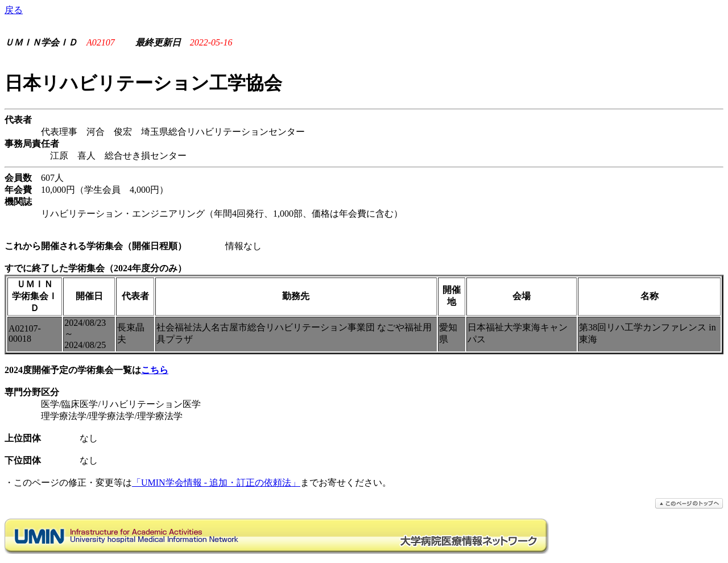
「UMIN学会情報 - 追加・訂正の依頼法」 (216, 483)
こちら (155, 370)
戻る (14, 10)
